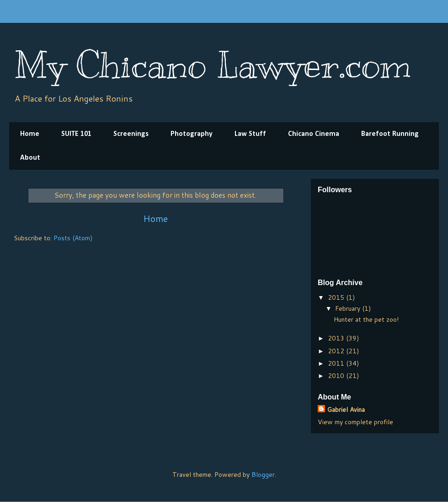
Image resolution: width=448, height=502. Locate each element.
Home (30, 134)
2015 (337, 297)
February (349, 308)
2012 (337, 351)
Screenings (131, 134)
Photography (192, 134)
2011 (337, 363)
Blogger (263, 475)
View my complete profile (355, 422)
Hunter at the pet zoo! (366, 319)
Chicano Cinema (314, 134)
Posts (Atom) (73, 238)
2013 (337, 338)
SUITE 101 (76, 134)
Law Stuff (250, 134)
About (30, 158)
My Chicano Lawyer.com (212, 65)
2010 (337, 376)
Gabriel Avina (346, 410)
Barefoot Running (390, 134)
